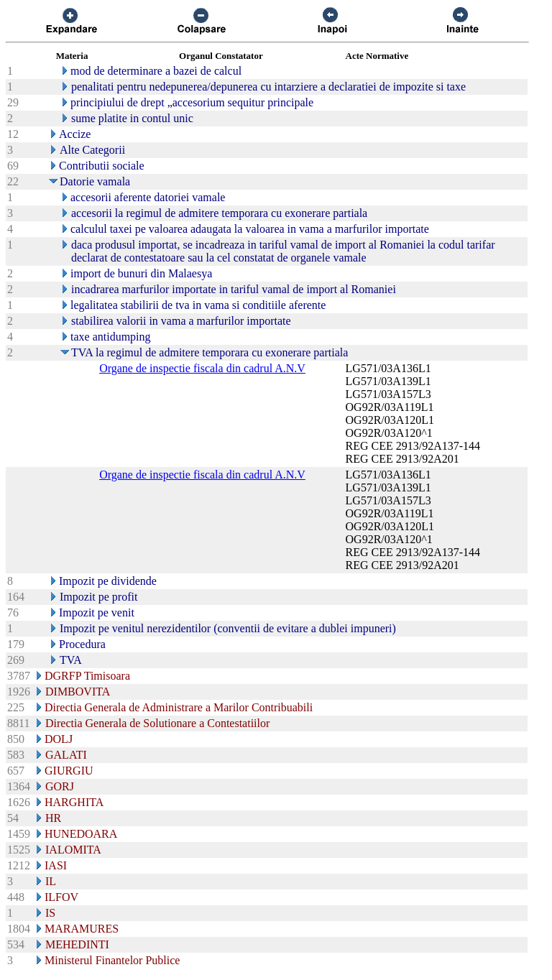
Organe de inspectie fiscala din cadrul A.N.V (202, 368)
